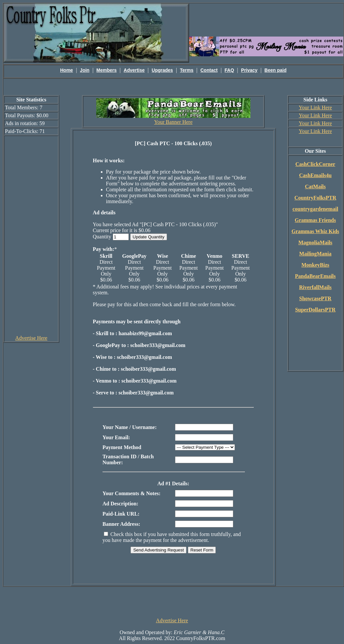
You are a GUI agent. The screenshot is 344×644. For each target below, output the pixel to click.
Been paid (276, 70)
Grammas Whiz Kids (315, 231)
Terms (187, 70)
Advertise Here (31, 338)
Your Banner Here (173, 122)
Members (107, 70)
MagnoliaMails (315, 242)
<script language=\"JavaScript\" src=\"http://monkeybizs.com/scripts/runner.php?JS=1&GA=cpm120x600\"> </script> (31, 235)
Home (67, 70)
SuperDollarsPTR (315, 310)
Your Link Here (315, 107)
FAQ (229, 70)
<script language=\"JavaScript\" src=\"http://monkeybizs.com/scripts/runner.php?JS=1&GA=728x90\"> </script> (172, 602)
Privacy (249, 70)
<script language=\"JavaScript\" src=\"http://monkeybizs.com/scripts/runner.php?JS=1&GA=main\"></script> (266, 19)
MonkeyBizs (315, 265)
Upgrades (162, 70)
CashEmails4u (315, 175)
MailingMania (315, 254)
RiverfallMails (315, 287)
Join (85, 70)
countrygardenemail (315, 209)
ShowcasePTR (315, 298)
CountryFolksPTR (315, 198)
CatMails (315, 187)
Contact (209, 70)
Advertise (134, 70)
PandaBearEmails (315, 276)
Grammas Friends (315, 220)
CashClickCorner (315, 164)
